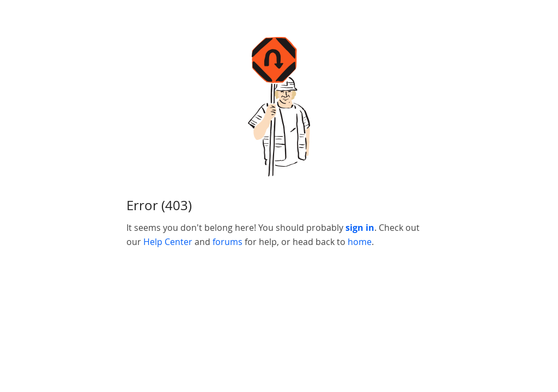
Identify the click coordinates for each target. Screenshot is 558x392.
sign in (360, 228)
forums (228, 242)
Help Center (168, 242)
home (360, 242)
